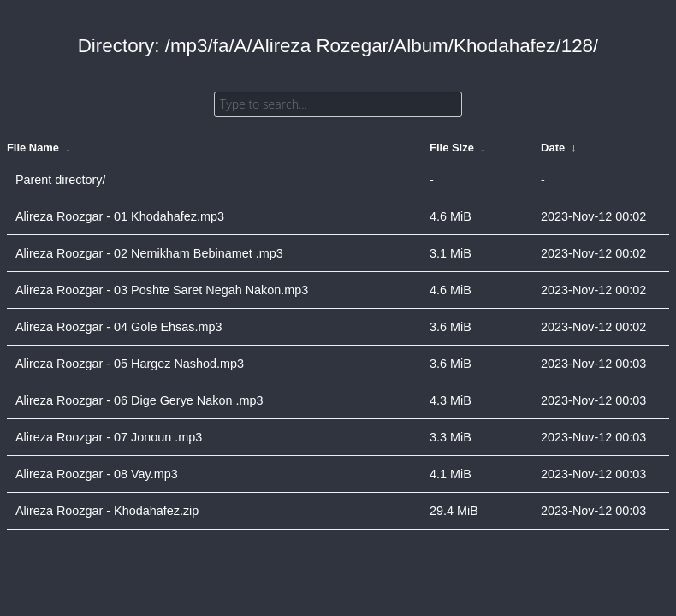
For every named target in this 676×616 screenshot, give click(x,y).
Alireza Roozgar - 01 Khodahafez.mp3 (120, 216)
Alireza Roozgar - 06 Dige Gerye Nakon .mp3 (139, 400)
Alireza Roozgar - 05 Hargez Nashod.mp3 (130, 364)
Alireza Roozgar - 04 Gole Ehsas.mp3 (119, 327)
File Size (452, 148)
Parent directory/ (61, 180)
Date (553, 148)
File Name (33, 148)
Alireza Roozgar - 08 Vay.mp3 (97, 474)
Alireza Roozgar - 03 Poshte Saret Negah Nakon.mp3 (162, 290)
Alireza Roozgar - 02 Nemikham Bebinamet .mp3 (149, 253)
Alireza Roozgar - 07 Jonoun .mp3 (109, 437)
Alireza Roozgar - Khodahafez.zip (107, 511)
